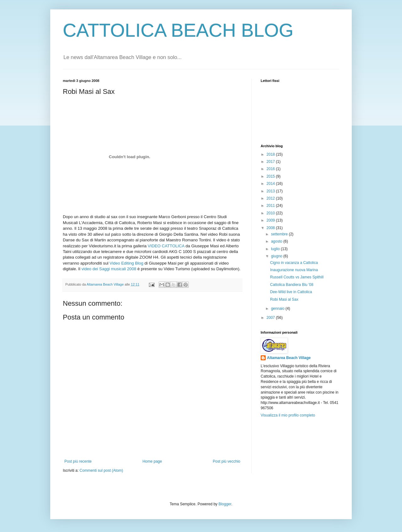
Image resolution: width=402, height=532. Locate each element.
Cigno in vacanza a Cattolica (294, 263)
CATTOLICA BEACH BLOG (178, 30)
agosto (277, 241)
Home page (152, 461)
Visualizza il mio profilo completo (288, 415)
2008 (271, 228)
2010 (271, 213)
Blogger (225, 504)
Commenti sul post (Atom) (101, 470)
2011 (271, 206)
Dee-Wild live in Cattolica (291, 292)
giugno (277, 256)
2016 (271, 169)
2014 (271, 184)
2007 (271, 318)
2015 (271, 176)
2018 (271, 154)
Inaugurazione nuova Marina (294, 270)
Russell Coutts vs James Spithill (297, 277)
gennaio (278, 309)
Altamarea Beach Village (289, 358)
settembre (280, 234)
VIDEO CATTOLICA (166, 246)
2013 (271, 191)
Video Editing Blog (127, 263)
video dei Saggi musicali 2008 (109, 269)
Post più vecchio (227, 461)
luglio (276, 249)
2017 (271, 162)
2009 (271, 220)
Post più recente (78, 461)
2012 (271, 198)
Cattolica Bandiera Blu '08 (292, 285)
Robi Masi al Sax (284, 299)
